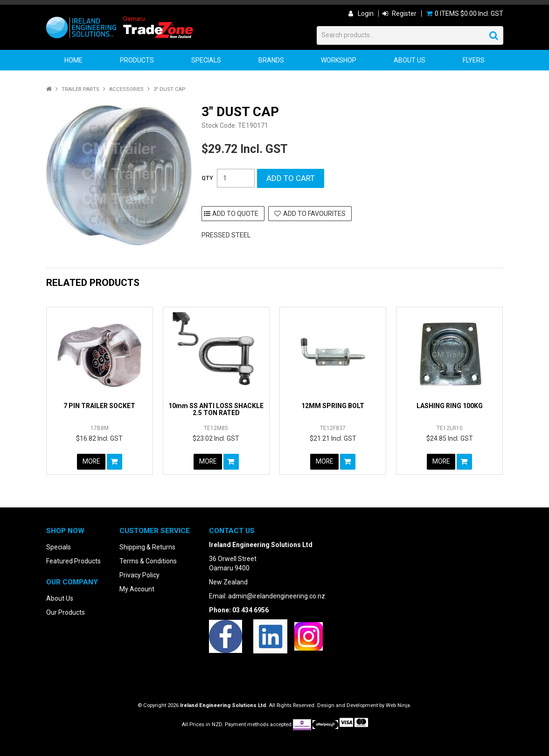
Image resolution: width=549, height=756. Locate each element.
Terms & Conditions (148, 561)
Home (73, 60)
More (91, 462)
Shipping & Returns (147, 547)
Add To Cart (115, 462)
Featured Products (73, 561)
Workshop (339, 60)
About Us (410, 60)
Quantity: (207, 178)
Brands (271, 60)
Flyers (474, 60)
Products (137, 60)
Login (366, 14)
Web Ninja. (399, 705)
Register (404, 14)
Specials (206, 60)
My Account (137, 589)
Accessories (126, 89)
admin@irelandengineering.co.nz (277, 596)
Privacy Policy (139, 575)
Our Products (66, 612)
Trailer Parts (80, 89)
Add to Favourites (314, 214)
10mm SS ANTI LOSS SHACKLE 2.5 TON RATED (216, 409)
